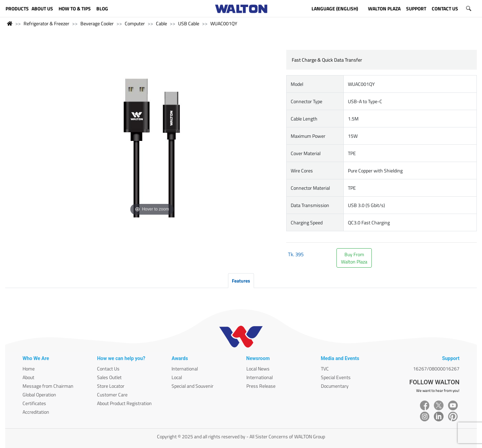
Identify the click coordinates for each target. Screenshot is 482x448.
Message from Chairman (48, 386)
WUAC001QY (224, 23)
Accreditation (36, 412)
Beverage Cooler (97, 23)
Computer (135, 23)
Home (29, 369)
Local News (258, 369)
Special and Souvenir (192, 386)
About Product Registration (124, 403)
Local (177, 377)
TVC (325, 369)
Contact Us (108, 369)
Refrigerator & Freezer (46, 23)
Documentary (335, 386)
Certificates (34, 403)
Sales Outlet (109, 377)
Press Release (261, 386)
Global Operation (39, 395)
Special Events (336, 377)
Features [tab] (241, 281)
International (185, 369)
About (28, 377)
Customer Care (112, 395)
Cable (161, 23)
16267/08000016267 (436, 369)
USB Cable (189, 23)
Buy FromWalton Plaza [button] (354, 258)
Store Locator (111, 386)
